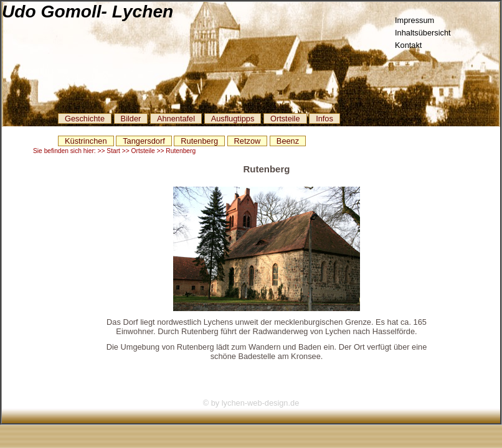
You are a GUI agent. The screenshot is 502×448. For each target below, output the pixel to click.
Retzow (248, 141)
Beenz (288, 141)
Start (113, 151)
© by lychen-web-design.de (251, 403)
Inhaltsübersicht (423, 33)
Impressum (414, 20)
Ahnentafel (176, 119)
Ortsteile (285, 119)
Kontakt (408, 45)
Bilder (131, 119)
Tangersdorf (144, 141)
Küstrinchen (86, 141)
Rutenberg (199, 141)
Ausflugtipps (233, 119)
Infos (324, 119)
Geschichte (85, 119)
